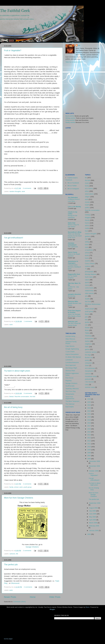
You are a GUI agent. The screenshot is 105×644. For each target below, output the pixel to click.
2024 (89, 405)
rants (87, 247)
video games (89, 293)
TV (86, 269)
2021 (89, 414)
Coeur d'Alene (90, 264)
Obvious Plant (70, 371)
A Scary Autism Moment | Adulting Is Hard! (74, 267)
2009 (89, 450)
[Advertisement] (32, 213)
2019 (89, 420)
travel (87, 245)
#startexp (88, 336)
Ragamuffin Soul (74, 274)
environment (89, 338)
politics (87, 208)
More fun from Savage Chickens (19, 498)
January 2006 (94, 531)
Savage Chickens (32, 547)
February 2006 (94, 526)
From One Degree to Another (74, 312)
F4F (86, 239)
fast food (88, 301)
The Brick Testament (72, 401)
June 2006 (93, 514)
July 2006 (93, 511)
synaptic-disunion (74, 294)
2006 (89, 459)
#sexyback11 (89, 371)
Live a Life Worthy (74, 207)
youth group (27, 487)
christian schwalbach (72, 244)
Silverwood (15, 583)
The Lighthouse (73, 247)
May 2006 (93, 517)
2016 (89, 429)
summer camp (90, 387)
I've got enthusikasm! (14, 238)
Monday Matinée (91, 274)
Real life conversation (22, 397)
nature (87, 280)
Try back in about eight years (17, 371)
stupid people (90, 309)
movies (87, 202)
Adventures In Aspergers (73, 262)
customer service (91, 352)
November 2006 (95, 466)
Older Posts (55, 597)
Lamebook (69, 360)
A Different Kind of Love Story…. (74, 200)
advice (87, 226)
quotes (87, 322)
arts (86, 296)
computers (89, 363)
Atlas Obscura (70, 339)
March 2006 (93, 523)
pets (86, 317)
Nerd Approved (71, 365)
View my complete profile (74, 62)
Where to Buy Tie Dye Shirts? (73, 226)
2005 (89, 534)
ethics (87, 191)
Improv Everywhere (72, 354)
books (87, 255)
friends (87, 220)
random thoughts (15, 191)
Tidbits (87, 333)
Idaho (87, 347)
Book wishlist (70, 116)
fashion (87, 341)
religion (87, 197)
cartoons (12, 554)
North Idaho (89, 277)
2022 (89, 411)
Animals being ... (71, 336)
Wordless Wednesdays (93, 304)
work (23, 191)
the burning (71, 296)
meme (87, 285)
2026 (89, 399)
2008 (89, 453)
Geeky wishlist (70, 122)
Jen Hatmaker (73, 197)
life (17, 554)
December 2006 (95, 461)
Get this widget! (8, 639)
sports (87, 282)
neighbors (88, 344)
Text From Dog (71, 391)
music (87, 183)
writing (87, 242)
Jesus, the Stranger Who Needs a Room (74, 315)
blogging (88, 217)
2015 (89, 432)
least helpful (70, 407)
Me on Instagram (73, 189)
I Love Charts (70, 352)
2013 (89, 438)
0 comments (27, 188)
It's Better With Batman (73, 357)
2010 (89, 447)
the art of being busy (13, 407)
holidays (88, 215)
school (16, 487)
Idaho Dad (72, 223)
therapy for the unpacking (73, 217)
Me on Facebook (73, 183)
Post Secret (69, 378)
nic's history (89, 189)
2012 (89, 441)
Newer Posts (10, 597)
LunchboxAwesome (72, 362)
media (87, 228)
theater (87, 328)
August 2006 (94, 508)
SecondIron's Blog (75, 232)
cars (86, 325)
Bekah (12, 397)
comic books (89, 288)
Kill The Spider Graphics (73, 277)
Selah (87, 366)
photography (89, 272)
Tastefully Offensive (72, 389)
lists (86, 320)
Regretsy (69, 381)
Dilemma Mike (73, 301)
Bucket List (89, 357)
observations (89, 194)
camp (87, 385)
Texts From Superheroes (70, 398)
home (87, 258)
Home (33, 597)
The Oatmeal (70, 404)
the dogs (88, 355)
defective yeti (73, 322)
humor (87, 223)
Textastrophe (70, 394)
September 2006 (95, 503)
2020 (89, 417)
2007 (89, 456)
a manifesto (89, 250)
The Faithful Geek (15, 11)
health (87, 205)
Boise (87, 330)
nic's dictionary (90, 368)
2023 (89, 408)
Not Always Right (71, 368)
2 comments (27, 484)
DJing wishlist (70, 120)
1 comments (28, 321)
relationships (89, 291)
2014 (89, 435)
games (87, 349)
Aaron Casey (73, 252)
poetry (87, 360)
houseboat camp (91, 376)
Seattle (87, 299)
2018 (89, 423)
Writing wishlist (71, 118)
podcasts (88, 379)
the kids (33, 397)
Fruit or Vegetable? (13, 50)
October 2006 (94, 471)
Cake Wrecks (70, 346)
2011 (89, 444)
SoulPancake (70, 386)
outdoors (88, 266)
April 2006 (93, 520)
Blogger (52, 609)
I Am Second (89, 382)
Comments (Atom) (20, 602)
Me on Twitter (72, 186)
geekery (88, 236)
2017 (89, 426)
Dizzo (88, 607)
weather (88, 261)
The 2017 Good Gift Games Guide (74, 324)
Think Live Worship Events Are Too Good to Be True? (75, 236)
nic (79, 45)
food (86, 231)
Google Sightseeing (72, 349)
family (11, 487)
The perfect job (11, 565)
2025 (89, 402)
